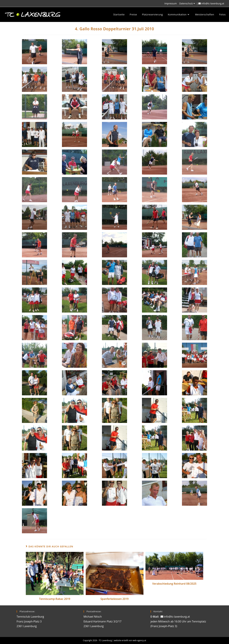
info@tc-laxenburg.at (213, 3)
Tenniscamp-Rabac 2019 (55, 599)
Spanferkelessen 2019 (115, 599)
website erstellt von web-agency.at (130, 640)
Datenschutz (188, 3)
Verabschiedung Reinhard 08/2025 (174, 584)
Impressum (171, 3)
